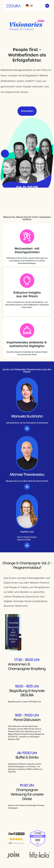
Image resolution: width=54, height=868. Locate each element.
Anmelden (27, 111)
